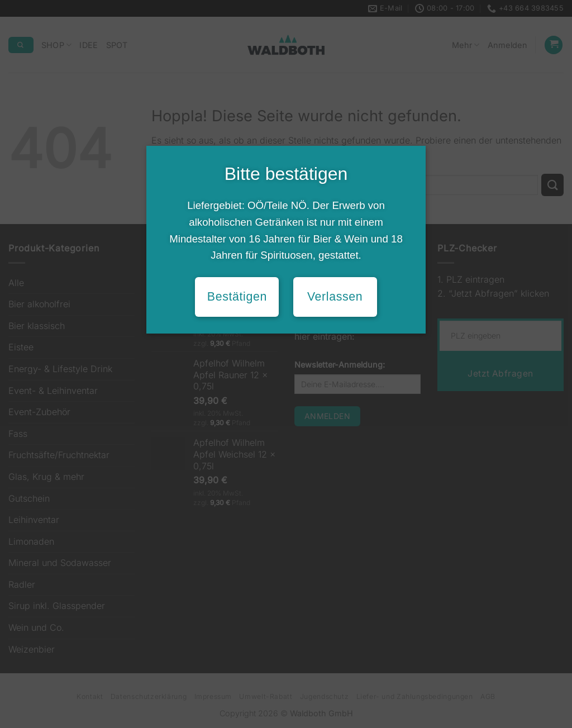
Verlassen (335, 297)
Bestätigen (237, 297)
